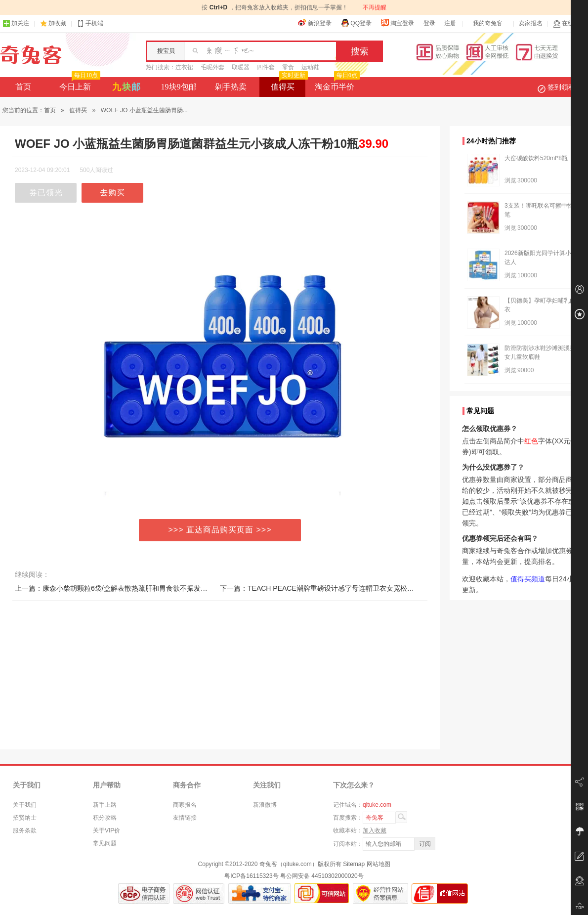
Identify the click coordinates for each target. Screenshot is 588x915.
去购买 (112, 193)
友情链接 (185, 818)
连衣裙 (184, 67)
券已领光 (46, 193)
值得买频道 (528, 579)
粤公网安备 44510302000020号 (322, 876)
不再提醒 (375, 7)
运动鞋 (310, 67)
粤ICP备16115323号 (251, 876)
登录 (429, 23)
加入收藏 (375, 830)
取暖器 (241, 67)
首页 (23, 87)
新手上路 (105, 805)
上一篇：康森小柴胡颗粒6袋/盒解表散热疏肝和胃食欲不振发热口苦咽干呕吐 (132, 588)
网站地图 (378, 864)
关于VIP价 (106, 830)
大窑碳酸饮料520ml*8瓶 (536, 158)
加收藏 (57, 23)
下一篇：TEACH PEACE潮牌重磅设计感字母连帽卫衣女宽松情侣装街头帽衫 (338, 588)
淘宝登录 (397, 23)
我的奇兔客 (488, 23)
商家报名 (185, 805)
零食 (288, 67)
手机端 (90, 23)
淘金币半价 (336, 84)
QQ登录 (356, 23)
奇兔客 (31, 55)
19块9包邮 (179, 87)
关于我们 (25, 805)
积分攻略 (105, 818)
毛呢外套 (212, 67)
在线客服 (569, 23)
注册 (450, 23)
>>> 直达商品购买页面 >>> (220, 530)
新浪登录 (315, 23)
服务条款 (25, 830)
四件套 (266, 67)
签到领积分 (561, 87)
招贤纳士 (25, 818)
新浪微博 (265, 805)
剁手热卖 (231, 87)
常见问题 (105, 843)
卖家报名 (531, 23)
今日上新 (79, 84)
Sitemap (354, 864)
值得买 (288, 84)
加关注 (16, 23)
